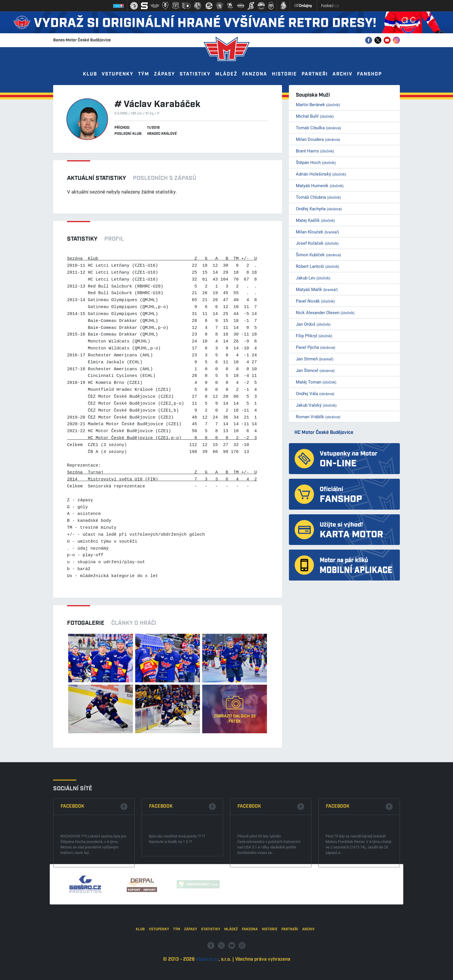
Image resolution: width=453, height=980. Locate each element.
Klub (90, 74)
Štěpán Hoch (316, 162)
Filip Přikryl (314, 336)
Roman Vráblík (318, 417)
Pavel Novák (315, 301)
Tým (144, 74)
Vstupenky (118, 74)
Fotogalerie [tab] (86, 623)
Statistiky (195, 74)
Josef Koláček (317, 243)
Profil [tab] (114, 239)
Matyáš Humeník (320, 185)
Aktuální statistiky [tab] (96, 178)
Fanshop (370, 74)
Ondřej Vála (315, 393)
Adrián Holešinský (321, 174)
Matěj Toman (316, 382)
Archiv (342, 74)
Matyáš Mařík (317, 289)
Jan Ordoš (313, 324)
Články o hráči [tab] (134, 623)
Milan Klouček (317, 232)
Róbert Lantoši (318, 266)
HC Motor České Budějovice (324, 433)
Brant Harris (315, 151)
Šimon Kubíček (318, 255)
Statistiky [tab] (82, 239)
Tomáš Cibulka (318, 128)
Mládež (226, 74)
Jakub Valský (316, 405)
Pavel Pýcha (315, 347)
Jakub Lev (313, 278)
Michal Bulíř (315, 116)
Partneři (315, 74)
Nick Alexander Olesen (325, 312)
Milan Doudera (318, 139)
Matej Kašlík (315, 220)
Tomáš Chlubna (318, 197)
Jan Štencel (315, 370)
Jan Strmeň (315, 359)
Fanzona (255, 74)
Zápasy (165, 74)
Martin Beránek (318, 104)
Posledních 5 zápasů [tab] (165, 178)
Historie (284, 74)
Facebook (73, 853)
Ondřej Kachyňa (319, 209)
